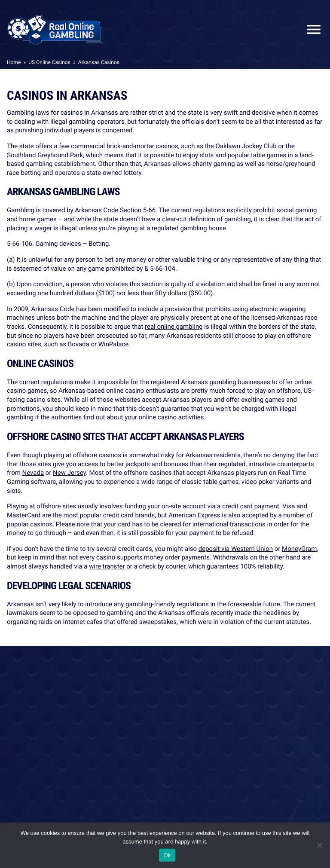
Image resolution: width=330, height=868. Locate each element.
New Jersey (69, 473)
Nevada (33, 473)
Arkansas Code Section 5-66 (115, 210)
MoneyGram (299, 549)
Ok (167, 855)
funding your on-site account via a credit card (188, 506)
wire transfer (107, 566)
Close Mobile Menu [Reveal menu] (310, 29)
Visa (289, 506)
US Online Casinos (49, 62)
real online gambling (174, 327)
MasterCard (24, 515)
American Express (194, 515)
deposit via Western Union (236, 549)
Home (14, 62)
